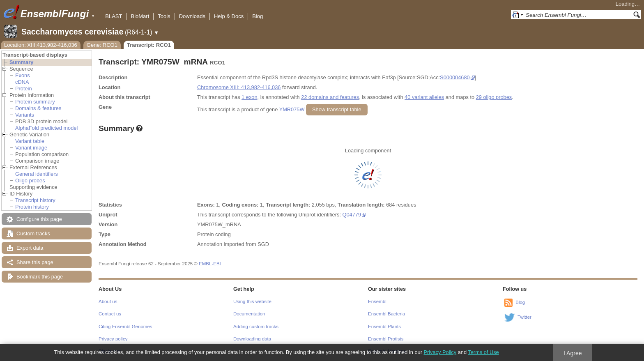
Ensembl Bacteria (386, 314)
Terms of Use (483, 352)
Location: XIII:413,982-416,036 (41, 45)
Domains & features (38, 108)
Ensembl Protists (386, 339)
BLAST (114, 16)
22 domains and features (330, 97)
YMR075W (292, 109)
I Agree (573, 353)
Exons (23, 75)
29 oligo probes (494, 97)
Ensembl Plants (384, 327)
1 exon (249, 97)
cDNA (22, 82)
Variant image (31, 148)
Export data (30, 248)
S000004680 (455, 77)
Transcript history (35, 200)
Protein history (32, 207)
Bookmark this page (40, 277)
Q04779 (352, 215)
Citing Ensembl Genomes (125, 327)
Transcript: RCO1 (149, 45)
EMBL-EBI (210, 264)
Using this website (252, 301)
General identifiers (37, 174)
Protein (24, 89)
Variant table (30, 141)
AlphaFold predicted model (46, 128)
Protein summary (35, 102)
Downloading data (252, 339)
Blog (258, 16)
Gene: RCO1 (102, 45)
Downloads (192, 16)
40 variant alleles (424, 97)
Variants (25, 115)
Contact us (110, 314)
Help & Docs (229, 16)
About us (108, 301)
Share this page (35, 262)
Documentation (249, 314)
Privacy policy (113, 339)
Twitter (524, 317)
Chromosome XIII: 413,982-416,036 (239, 87)
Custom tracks (33, 233)
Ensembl (377, 301)
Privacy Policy (440, 352)
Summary (21, 62)
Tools (164, 16)
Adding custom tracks (256, 327)
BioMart (140, 16)
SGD (263, 244)
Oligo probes (30, 180)
